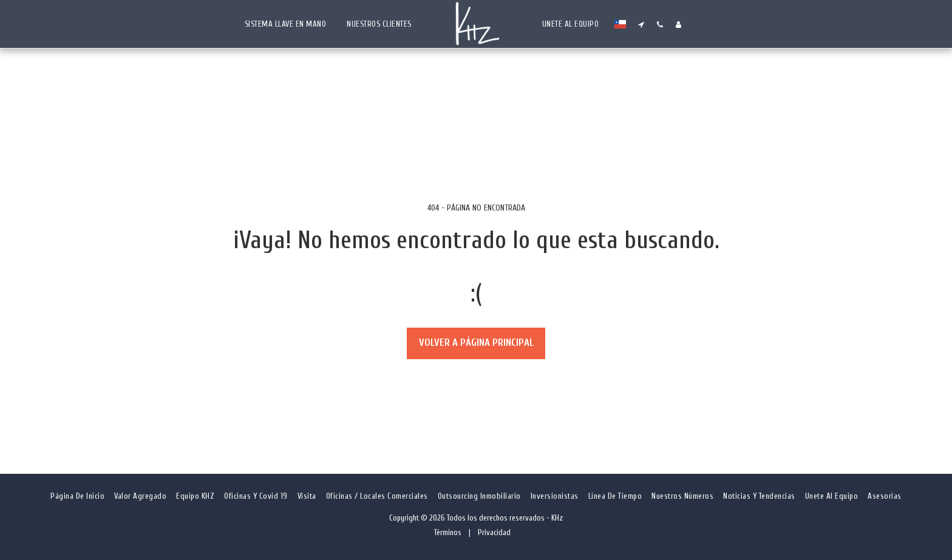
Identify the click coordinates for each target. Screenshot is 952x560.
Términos (448, 532)
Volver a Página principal (476, 342)
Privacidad (494, 532)
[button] (635, 24)
